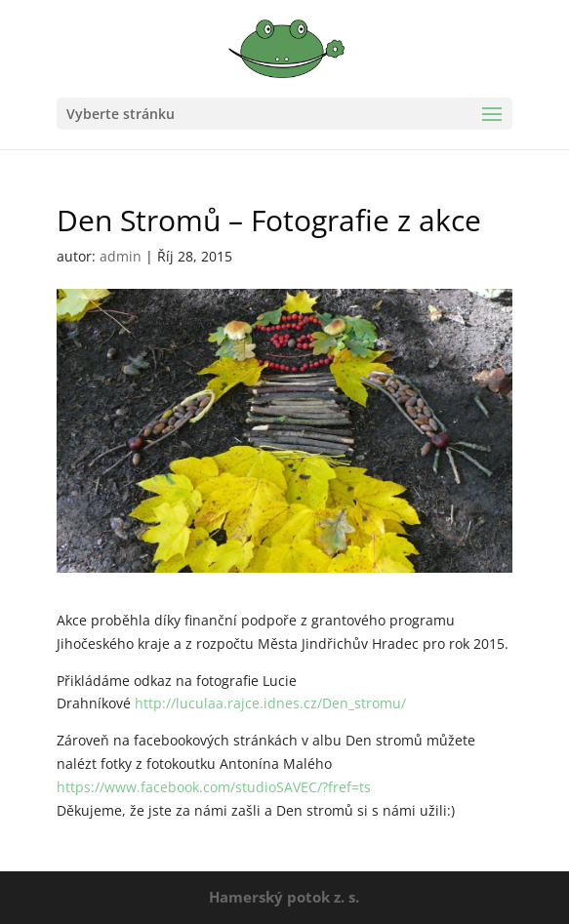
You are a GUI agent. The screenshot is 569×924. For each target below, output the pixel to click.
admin (121, 256)
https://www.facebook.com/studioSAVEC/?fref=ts (214, 787)
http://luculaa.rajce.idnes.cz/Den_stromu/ (270, 703)
